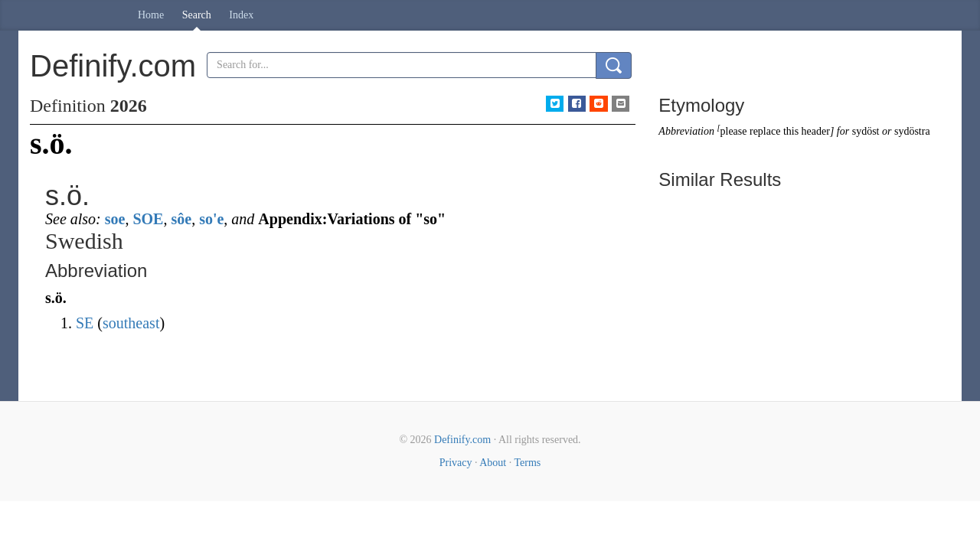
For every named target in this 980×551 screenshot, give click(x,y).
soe (115, 219)
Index (241, 15)
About (493, 463)
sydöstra (912, 131)
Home (151, 15)
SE (85, 323)
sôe (181, 219)
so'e (211, 219)
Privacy (456, 463)
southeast (131, 323)
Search (197, 15)
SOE (148, 219)
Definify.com (462, 440)
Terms (527, 463)
